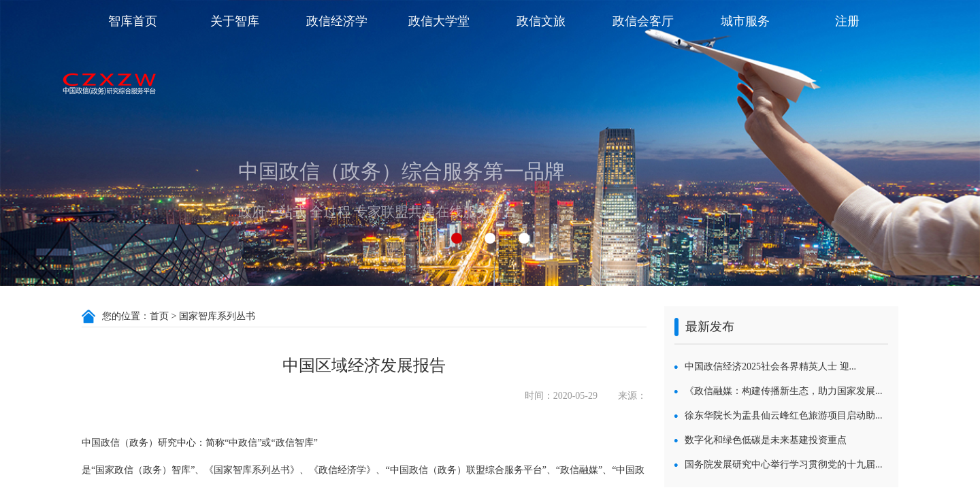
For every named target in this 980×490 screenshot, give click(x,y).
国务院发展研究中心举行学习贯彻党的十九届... (784, 464)
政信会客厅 (643, 21)
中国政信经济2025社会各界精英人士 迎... (770, 366)
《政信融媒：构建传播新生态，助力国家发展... (784, 391)
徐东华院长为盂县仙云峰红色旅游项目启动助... (784, 415)
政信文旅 (541, 21)
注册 (847, 21)
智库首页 (133, 21)
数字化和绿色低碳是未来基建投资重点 (766, 440)
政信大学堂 (439, 21)
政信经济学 (337, 21)
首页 (159, 316)
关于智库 (235, 21)
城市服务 (745, 21)
